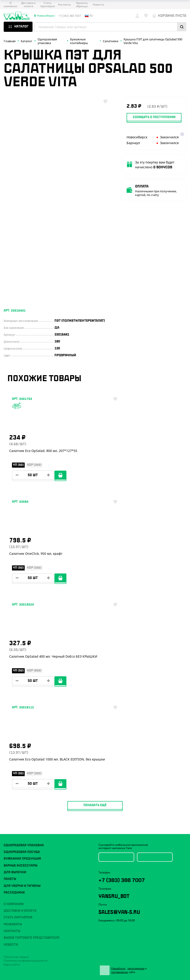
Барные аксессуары (21, 666)
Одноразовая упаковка (24, 645)
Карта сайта (12, 765)
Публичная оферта (16, 757)
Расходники (14, 693)
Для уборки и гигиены (22, 686)
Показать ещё (95, 605)
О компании (10, 5)
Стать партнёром (47, 5)
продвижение (125, 774)
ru (89, 16)
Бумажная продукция (22, 659)
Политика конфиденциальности (26, 761)
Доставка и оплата (29, 5)
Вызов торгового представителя (32, 738)
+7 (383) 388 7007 (129, 680)
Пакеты (10, 679)
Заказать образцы (82, 5)
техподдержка (139, 771)
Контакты (64, 5)
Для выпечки (15, 673)
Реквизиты (13, 725)
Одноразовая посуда (22, 652)
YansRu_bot (119, 698)
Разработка (121, 771)
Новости (98, 5)
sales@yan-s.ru (126, 715)
